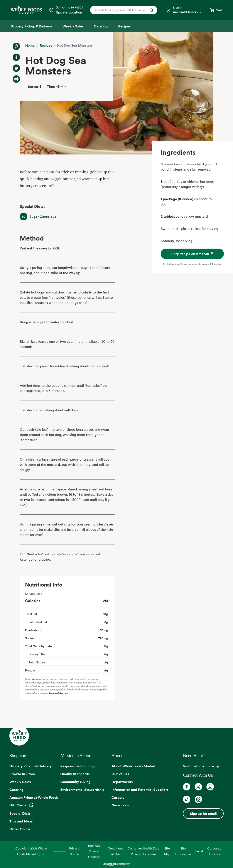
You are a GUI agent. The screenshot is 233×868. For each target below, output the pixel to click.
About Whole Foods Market (133, 766)
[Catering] (101, 26)
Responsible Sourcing (78, 766)
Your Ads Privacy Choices (94, 851)
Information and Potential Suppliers (140, 790)
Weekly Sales (20, 782)
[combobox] (121, 10)
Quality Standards (75, 774)
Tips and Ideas (21, 821)
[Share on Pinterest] (16, 46)
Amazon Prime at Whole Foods (34, 797)
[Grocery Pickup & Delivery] (31, 26)
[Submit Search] (152, 10)
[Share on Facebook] (16, 57)
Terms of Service (58, 693)
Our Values (120, 774)
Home (30, 45)
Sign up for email (203, 814)
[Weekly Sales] (73, 26)
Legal (199, 851)
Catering (16, 790)
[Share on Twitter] (16, 68)
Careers (118, 797)
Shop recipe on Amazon (192, 254)
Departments (122, 782)
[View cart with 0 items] (216, 10)
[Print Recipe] (16, 79)
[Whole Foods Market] (26, 10)
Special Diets (20, 813)
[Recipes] (124, 26)
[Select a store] (66, 10)
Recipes (46, 45)
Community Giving (75, 782)
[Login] (184, 10)
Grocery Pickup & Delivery (31, 766)
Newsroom (120, 805)
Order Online (20, 829)
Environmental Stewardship (82, 790)
